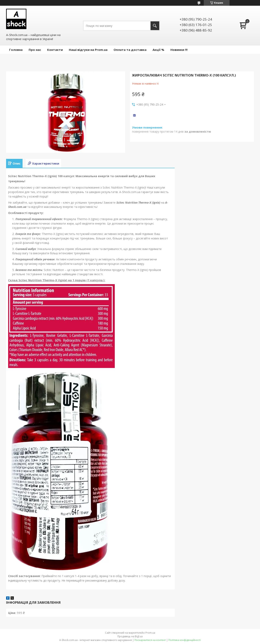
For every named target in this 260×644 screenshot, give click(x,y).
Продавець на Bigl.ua (130, 636)
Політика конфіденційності (185, 640)
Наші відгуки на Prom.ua (88, 50)
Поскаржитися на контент (150, 640)
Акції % (158, 50)
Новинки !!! (179, 50)
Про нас (35, 50)
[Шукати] (155, 26)
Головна (16, 50)
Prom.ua (150, 633)
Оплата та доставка (130, 50)
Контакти (55, 50)
